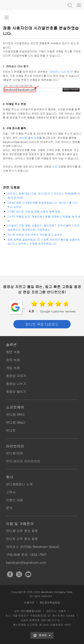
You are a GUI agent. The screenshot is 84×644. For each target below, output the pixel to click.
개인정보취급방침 (50, 602)
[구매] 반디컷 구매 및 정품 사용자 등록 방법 (34, 212)
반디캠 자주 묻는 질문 (22, 531)
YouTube (28, 574)
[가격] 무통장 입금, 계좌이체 (25, 216)
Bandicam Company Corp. (57, 592)
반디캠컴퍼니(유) (31, 611)
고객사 (11, 492)
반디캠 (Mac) (16, 422)
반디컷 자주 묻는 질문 (22, 539)
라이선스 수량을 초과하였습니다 (37, 243)
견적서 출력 (64, 225)
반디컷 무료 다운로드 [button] (42, 324)
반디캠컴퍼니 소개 (19, 484)
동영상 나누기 (16, 384)
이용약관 (29, 602)
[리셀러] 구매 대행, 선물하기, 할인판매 (31, 225)
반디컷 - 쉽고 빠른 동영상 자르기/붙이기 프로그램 (23, 5)
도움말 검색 (70, 5)
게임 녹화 (13, 368)
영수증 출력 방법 (29, 138)
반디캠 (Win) (15, 414)
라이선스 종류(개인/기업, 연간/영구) (29, 193)
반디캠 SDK (14, 453)
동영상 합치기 (16, 392)
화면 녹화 (13, 352)
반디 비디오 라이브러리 (23, 461)
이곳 (55, 166)
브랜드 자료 (14, 500)
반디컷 (11, 430)
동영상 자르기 (16, 376)
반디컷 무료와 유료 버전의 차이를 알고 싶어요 (35, 235)
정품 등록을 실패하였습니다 (24, 240)
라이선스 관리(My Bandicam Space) (33, 547)
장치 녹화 (13, 360)
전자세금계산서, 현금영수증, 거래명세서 (43, 228)
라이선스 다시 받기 (61, 72)
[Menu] (79, 5)
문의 (9, 508)
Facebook (10, 574)
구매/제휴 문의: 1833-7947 (26, 555)
